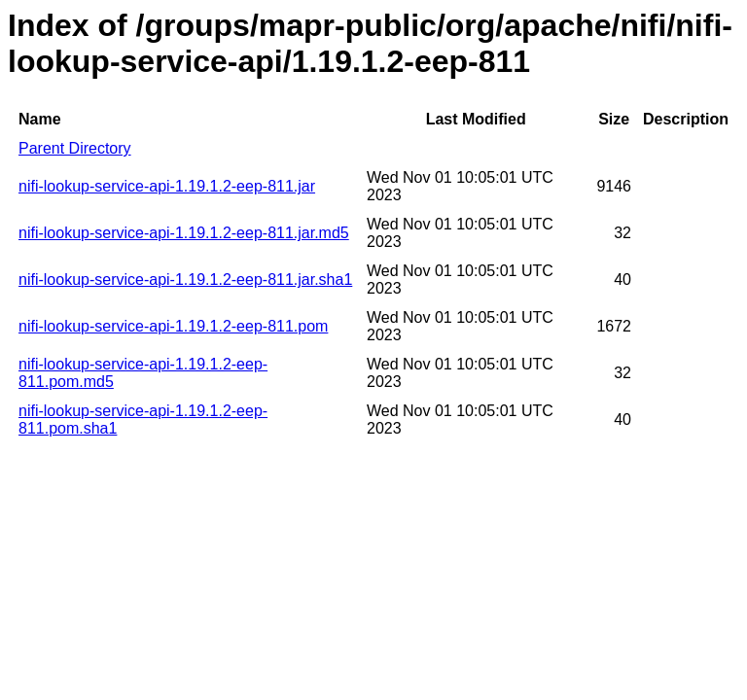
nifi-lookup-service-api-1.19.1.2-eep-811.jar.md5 (184, 233)
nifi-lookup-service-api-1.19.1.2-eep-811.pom (173, 326)
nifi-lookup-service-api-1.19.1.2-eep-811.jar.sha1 (185, 280)
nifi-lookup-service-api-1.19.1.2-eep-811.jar (167, 186)
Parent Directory (75, 148)
